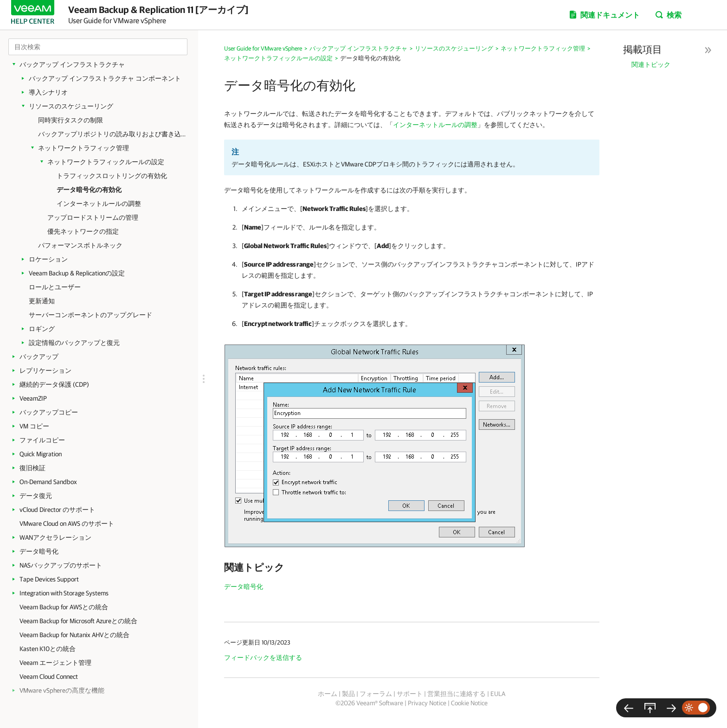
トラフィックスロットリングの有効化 (112, 176)
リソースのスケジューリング (71, 106)
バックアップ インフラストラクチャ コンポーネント (105, 78)
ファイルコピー (42, 440)
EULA (498, 694)
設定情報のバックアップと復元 (74, 343)
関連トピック (651, 64)
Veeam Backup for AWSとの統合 (64, 607)
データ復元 (36, 496)
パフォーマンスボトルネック (80, 245)
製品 (348, 694)
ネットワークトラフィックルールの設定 (106, 162)
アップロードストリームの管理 (93, 217)
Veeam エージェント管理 (55, 663)
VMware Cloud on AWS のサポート (67, 524)
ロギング (42, 329)
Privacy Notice (427, 703)
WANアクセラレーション (55, 537)
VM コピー (34, 426)
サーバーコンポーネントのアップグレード (90, 315)
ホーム (328, 694)
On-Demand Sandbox (48, 482)
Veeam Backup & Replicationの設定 (77, 273)
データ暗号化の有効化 (89, 190)
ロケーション (48, 259)
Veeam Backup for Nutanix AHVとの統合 (74, 635)
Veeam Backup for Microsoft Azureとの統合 (78, 621)
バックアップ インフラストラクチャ (72, 64)
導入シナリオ (48, 92)
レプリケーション (45, 370)
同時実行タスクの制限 (71, 120)
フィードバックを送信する (263, 658)
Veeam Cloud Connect (49, 677)
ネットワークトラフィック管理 (84, 148)
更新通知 (42, 301)
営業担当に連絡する (457, 694)
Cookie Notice (469, 703)
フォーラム (376, 694)
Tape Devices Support (49, 579)
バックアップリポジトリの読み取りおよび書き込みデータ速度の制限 (113, 134)
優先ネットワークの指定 (83, 231)
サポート (410, 694)
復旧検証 (32, 468)
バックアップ (39, 357)
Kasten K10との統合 (48, 649)
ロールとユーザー (55, 287)
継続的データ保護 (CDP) (54, 384)
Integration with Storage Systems (64, 593)
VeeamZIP (33, 398)
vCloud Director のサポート (57, 510)
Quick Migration (41, 454)
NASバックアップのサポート (61, 565)
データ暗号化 (39, 551)
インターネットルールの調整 (99, 204)
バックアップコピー (49, 412)
